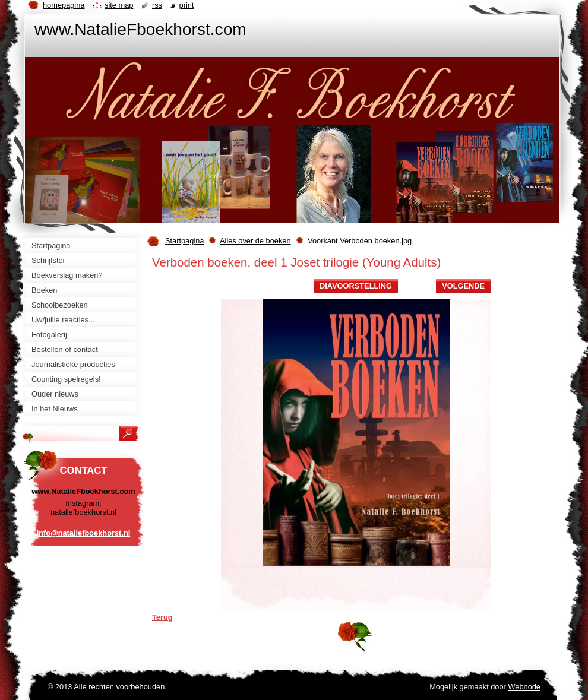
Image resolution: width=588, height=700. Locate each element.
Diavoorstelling (356, 286)
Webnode (524, 687)
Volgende (463, 286)
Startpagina (184, 241)
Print (187, 5)
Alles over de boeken (255, 241)
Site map (119, 5)
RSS (157, 5)
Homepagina (64, 5)
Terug (162, 617)
